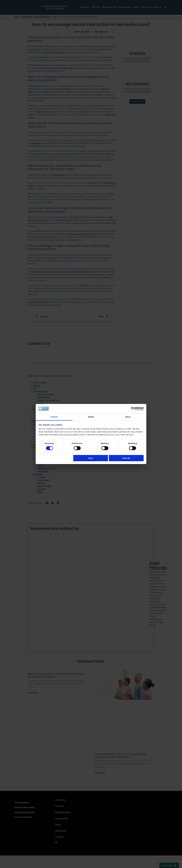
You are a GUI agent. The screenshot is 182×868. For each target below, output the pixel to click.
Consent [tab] (54, 417)
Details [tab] (91, 417)
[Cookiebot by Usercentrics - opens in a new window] (133, 409)
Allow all (126, 458)
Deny (91, 458)
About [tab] (128, 417)
